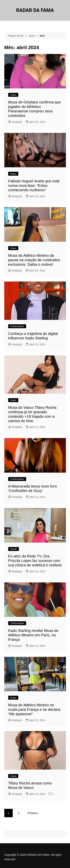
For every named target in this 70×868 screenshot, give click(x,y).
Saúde (14, 549)
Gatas (13, 95)
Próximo (33, 813)
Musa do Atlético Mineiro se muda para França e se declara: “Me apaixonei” (35, 709)
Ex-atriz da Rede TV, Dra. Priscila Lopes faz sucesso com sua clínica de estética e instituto (35, 561)
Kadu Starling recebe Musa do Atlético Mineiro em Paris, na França (33, 635)
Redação (15, 122)
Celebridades (17, 326)
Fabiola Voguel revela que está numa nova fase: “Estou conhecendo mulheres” (34, 186)
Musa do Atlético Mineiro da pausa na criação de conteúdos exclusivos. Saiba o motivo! (34, 260)
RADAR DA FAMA (35, 10)
